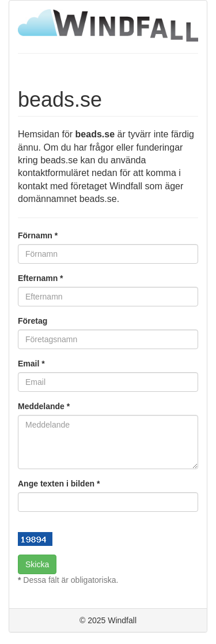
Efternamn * (41, 278)
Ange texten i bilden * (59, 484)
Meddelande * (44, 406)
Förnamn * (38, 235)
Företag (33, 321)
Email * (31, 364)
